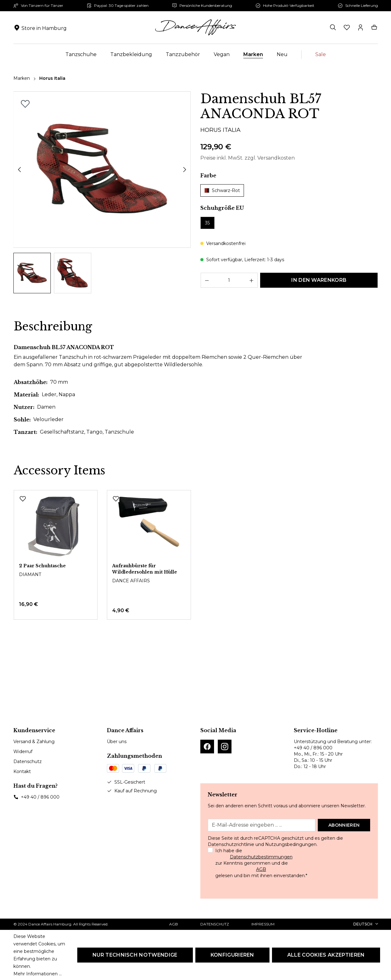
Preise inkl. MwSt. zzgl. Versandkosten (248, 158)
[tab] (53, 327)
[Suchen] (333, 27)
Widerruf (23, 752)
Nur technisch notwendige (135, 955)
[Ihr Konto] (360, 27)
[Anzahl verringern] (207, 280)
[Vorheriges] (19, 170)
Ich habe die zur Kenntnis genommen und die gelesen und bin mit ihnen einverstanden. (261, 863)
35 (207, 223)
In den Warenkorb (319, 280)
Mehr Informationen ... (38, 974)
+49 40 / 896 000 (40, 797)
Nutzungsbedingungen (291, 844)
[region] (102, 192)
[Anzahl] (229, 280)
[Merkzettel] (347, 27)
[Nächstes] (185, 170)
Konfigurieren (232, 955)
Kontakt (22, 771)
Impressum (263, 924)
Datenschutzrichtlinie (231, 844)
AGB (261, 869)
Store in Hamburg (44, 28)
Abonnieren (344, 825)
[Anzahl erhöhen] (252, 280)
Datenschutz (28, 761)
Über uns (117, 742)
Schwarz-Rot (222, 190)
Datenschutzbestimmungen (261, 857)
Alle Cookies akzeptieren (326, 955)
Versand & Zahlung (34, 742)
